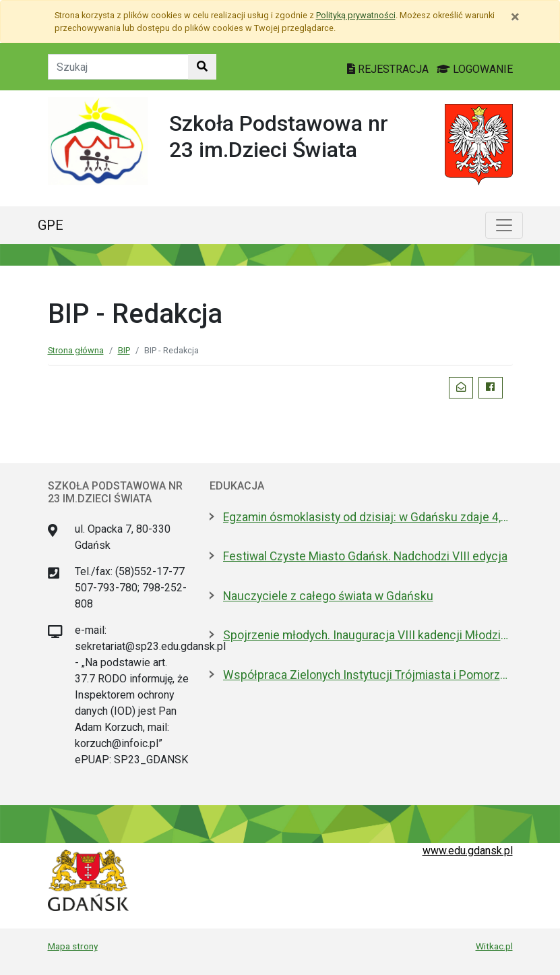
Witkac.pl (494, 946)
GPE (51, 225)
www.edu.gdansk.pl (468, 851)
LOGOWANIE (475, 69)
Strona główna (76, 350)
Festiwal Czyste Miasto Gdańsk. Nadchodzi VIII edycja (365, 556)
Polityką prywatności (356, 15)
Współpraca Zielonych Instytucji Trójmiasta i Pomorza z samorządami (368, 675)
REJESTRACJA (389, 69)
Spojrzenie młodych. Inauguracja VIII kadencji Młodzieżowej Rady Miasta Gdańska (368, 635)
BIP (124, 350)
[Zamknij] (515, 17)
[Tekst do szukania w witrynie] (118, 67)
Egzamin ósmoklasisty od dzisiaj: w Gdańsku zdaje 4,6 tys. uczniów (368, 517)
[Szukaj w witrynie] (202, 67)
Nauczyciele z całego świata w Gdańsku (328, 596)
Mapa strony (73, 946)
